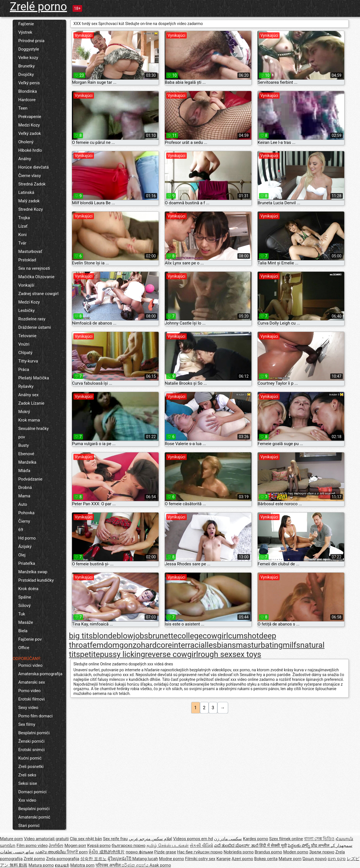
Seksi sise (28, 783)
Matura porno (41, 865)
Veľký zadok (30, 133)
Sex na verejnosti (34, 268)
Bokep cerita (266, 859)
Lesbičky (26, 311)
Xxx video (27, 800)
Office (24, 648)
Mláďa (24, 471)
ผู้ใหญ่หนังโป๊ (120, 859)
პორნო (56, 846)
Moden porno (296, 852)
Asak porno (160, 865)
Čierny (24, 521)
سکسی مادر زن (228, 839)
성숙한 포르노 (93, 859)
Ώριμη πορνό (315, 859)
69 (21, 530)
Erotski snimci (31, 750)
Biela (23, 631)
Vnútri (24, 344)
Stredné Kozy (31, 209)
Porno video (29, 691)
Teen (23, 108)
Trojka (24, 218)
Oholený (26, 142)
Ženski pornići (31, 741)
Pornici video (30, 665)
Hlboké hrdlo (30, 150)
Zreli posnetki (31, 767)
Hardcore (27, 100)
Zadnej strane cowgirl (38, 294)
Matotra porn (83, 865)
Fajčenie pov (30, 639)
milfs (291, 645)
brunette (163, 636)
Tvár (22, 243)
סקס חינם (337, 859)
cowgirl (216, 636)
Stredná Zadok (32, 184)
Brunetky (27, 66)
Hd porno (27, 538)
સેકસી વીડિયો (202, 846)
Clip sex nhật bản (86, 839)
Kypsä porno (99, 846)
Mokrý (24, 412)
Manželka (27, 462)
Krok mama (29, 420)
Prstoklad (27, 260)
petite (90, 654)
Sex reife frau (115, 839)
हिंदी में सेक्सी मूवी (273, 846)
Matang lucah (145, 859)
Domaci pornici (32, 792)
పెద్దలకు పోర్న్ (299, 846)
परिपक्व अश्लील (109, 865)
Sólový (24, 606)
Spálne (25, 597)
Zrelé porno (38, 7)
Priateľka (27, 563)
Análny (25, 159)
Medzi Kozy (29, 125)
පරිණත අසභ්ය (135, 865)
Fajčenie (26, 24)
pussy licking (122, 654)
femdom (104, 645)
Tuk (22, 614)
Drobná (25, 488)
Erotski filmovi (31, 699)
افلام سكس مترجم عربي (150, 839)
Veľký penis (29, 83)
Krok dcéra (28, 589)
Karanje (223, 859)
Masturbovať (30, 251)
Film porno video (32, 846)
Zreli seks (27, 775)
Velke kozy (28, 58)
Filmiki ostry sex (200, 859)
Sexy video (28, 708)
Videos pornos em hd (193, 839)
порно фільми (139, 852)
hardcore (156, 645)
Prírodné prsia (31, 41)
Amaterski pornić (34, 817)
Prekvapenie (30, 117)
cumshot (244, 636)
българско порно (129, 846)
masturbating (259, 645)
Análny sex (28, 395)
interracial (189, 645)
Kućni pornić (30, 758)
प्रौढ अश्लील (321, 846)
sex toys (247, 654)
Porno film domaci (35, 716)
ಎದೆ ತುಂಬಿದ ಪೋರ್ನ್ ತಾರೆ (237, 846)
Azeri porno (243, 859)
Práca (24, 370)
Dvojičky (26, 74)
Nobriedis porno (239, 852)
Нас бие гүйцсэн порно (200, 852)
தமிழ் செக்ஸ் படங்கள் (168, 846)
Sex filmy (27, 724)
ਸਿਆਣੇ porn (77, 852)
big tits (81, 636)
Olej (22, 555)
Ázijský (25, 547)
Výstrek (25, 32)
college (190, 636)
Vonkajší (26, 285)
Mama (24, 496)
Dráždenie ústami (35, 327)
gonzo (130, 645)
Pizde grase (165, 852)
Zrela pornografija (63, 859)
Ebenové (26, 454)
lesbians (221, 645)
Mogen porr (75, 846)
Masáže (26, 622)
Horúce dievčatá (33, 167)
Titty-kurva (28, 361)
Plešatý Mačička (34, 378)
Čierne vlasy (30, 176)
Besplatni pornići (34, 733)
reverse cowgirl (172, 654)
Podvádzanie (30, 479)
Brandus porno (269, 852)
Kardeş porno (256, 839)
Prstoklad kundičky (36, 580)
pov (22, 437)
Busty (23, 445)
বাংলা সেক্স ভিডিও (319, 839)
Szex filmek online (286, 839)
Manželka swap (33, 572)
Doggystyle (29, 49)
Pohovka (26, 513)
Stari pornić (29, 826)
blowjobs (132, 636)
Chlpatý (25, 353)
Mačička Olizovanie (36, 277)
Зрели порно (322, 852)
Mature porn (11, 839)
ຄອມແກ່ (62, 865)
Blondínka (28, 91)
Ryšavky (26, 386)
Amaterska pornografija (40, 674)
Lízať (23, 226)
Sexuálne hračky (33, 429)
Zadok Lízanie (31, 403)
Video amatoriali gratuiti (46, 839)
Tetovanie (27, 336)
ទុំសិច (94, 852)
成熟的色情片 (112, 852)
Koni (22, 235)
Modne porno (171, 859)
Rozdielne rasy (32, 319)
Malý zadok (29, 201)
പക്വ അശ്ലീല (51, 852)
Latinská (26, 192)
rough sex (215, 654)
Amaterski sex (32, 682)
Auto (23, 504)
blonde (105, 636)
